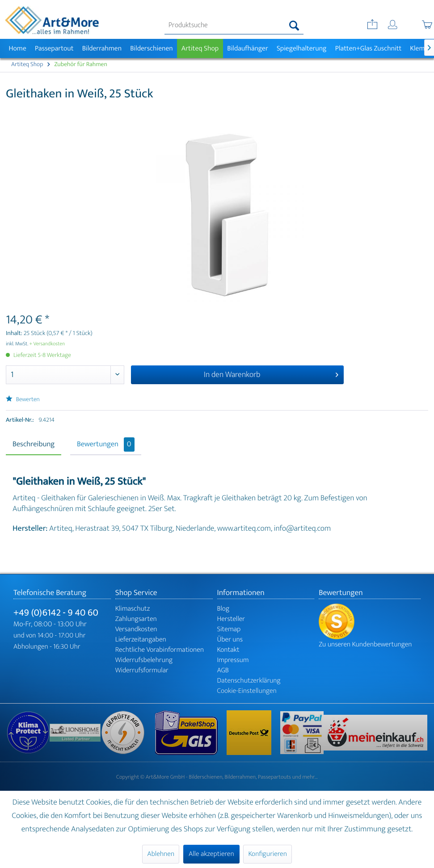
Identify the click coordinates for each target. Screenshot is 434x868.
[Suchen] (294, 25)
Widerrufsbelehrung (144, 660)
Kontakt (228, 650)
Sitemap (229, 629)
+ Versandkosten (47, 344)
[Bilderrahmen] (102, 48)
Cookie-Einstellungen (247, 691)
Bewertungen (106, 444)
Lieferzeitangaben (141, 639)
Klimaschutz (133, 609)
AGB (223, 670)
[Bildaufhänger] (248, 48)
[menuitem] (234, 25)
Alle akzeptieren (211, 854)
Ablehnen (161, 854)
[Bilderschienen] (152, 48)
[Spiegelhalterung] (301, 48)
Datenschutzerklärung (249, 681)
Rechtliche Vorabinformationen (160, 650)
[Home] (17, 48)
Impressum (233, 660)
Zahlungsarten (136, 619)
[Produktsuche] (234, 25)
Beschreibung (34, 444)
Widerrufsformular (142, 670)
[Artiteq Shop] (200, 48)
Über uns (230, 639)
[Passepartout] (54, 48)
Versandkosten (136, 629)
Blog (223, 609)
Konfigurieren (267, 854)
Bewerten (23, 400)
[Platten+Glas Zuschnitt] (368, 48)
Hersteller (231, 619)
